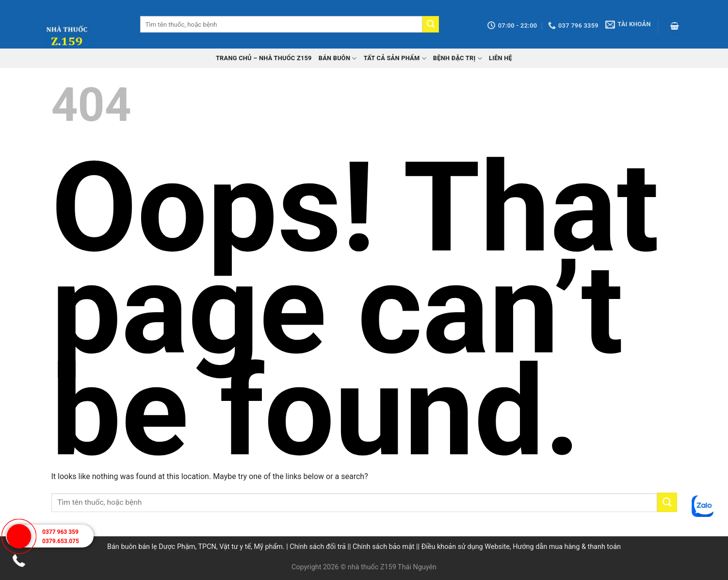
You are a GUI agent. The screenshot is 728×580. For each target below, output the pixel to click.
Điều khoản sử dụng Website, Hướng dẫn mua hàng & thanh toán (521, 547)
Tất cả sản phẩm (395, 58)
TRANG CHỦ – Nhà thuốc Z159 (264, 58)
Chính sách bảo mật (383, 547)
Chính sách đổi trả (318, 547)
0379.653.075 (61, 541)
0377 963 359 (60, 532)
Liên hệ (501, 58)
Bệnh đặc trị (458, 58)
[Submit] (431, 24)
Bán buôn (338, 58)
